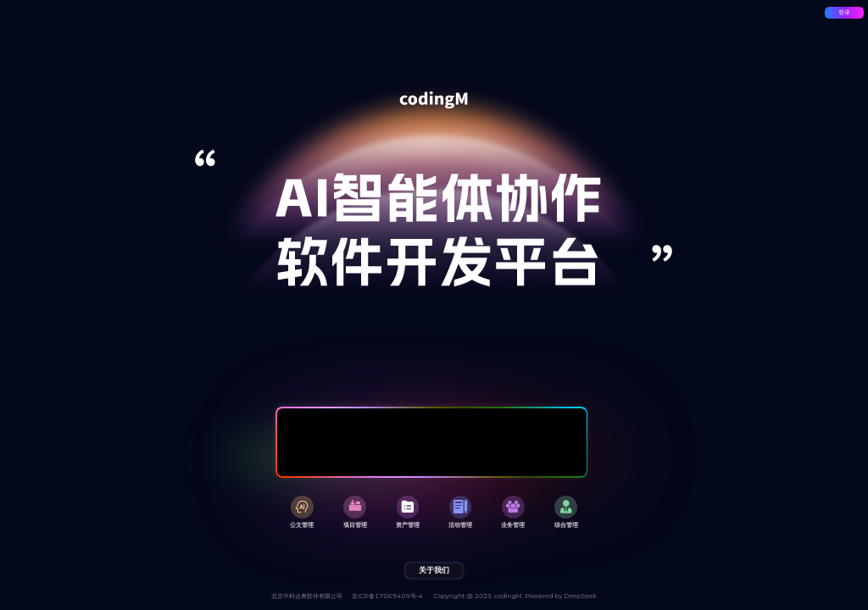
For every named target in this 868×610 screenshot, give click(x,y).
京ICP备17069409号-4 (387, 596)
